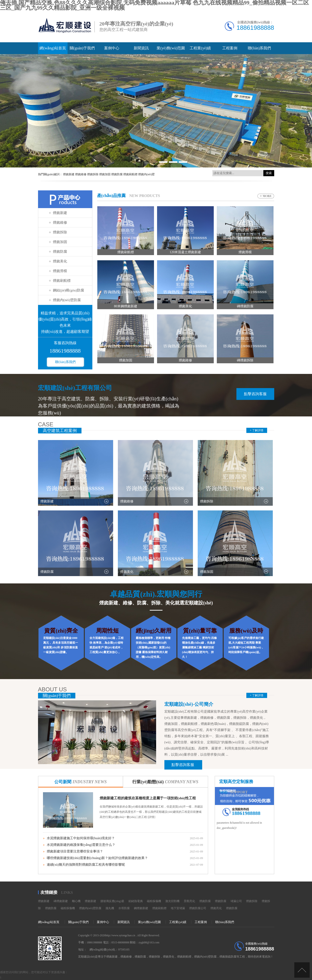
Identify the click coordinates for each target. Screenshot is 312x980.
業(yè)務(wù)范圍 (171, 48)
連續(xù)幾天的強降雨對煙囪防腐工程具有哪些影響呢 (86, 865)
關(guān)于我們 (82, 48)
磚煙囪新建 (61, 901)
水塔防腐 (124, 908)
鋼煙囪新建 (141, 908)
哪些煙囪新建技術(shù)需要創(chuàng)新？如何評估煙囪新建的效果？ (97, 858)
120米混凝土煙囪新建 (185, 252)
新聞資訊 (141, 48)
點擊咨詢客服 (255, 394)
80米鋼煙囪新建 (126, 306)
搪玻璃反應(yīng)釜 (112, 901)
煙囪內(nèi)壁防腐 (67, 300)
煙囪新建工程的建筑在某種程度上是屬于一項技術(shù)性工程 (148, 798)
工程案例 (230, 48)
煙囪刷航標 (62, 281)
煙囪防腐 (60, 252)
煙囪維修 (60, 223)
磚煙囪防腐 (245, 306)
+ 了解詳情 (257, 430)
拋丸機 (110, 908)
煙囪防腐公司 (198, 908)
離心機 (76, 901)
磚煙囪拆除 (245, 360)
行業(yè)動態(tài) (165, 782)
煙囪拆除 (60, 232)
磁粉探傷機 (154, 901)
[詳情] (151, 817)
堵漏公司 (236, 901)
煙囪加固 (60, 242)
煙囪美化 (60, 261)
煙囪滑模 (60, 271)
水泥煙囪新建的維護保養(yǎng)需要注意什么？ (81, 845)
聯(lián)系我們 (259, 48)
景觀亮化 (189, 901)
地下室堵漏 (178, 908)
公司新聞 (81, 782)
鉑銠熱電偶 (136, 901)
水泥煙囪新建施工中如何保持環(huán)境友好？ (81, 838)
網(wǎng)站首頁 (53, 48)
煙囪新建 (60, 213)
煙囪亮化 (216, 908)
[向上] (302, 970)
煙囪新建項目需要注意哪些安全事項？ (75, 851)
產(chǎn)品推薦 (111, 196)
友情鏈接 (49, 892)
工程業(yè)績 (200, 48)
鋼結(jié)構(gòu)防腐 (68, 290)
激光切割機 (172, 901)
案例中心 (112, 48)
